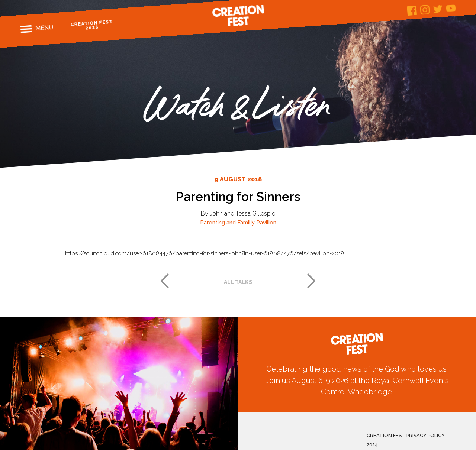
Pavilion (266, 223)
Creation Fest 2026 (92, 25)
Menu (44, 28)
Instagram (425, 10)
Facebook (412, 11)
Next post (312, 281)
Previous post (164, 281)
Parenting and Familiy (227, 223)
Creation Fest (238, 16)
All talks (238, 282)
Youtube (451, 8)
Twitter (438, 9)
